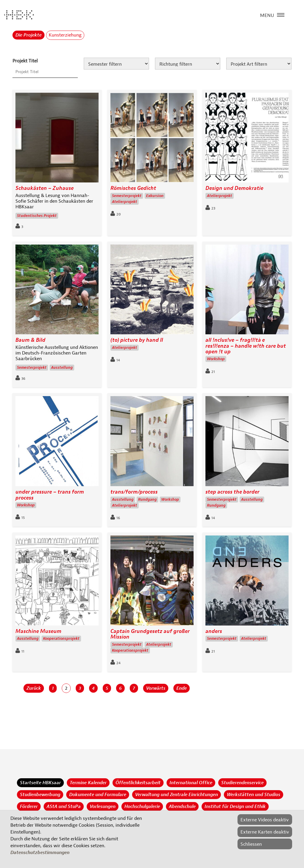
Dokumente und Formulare (98, 795)
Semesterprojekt (127, 196)
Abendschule (182, 806)
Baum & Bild (30, 340)
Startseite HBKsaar (40, 783)
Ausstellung (62, 368)
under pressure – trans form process (50, 495)
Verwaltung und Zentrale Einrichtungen (176, 795)
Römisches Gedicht (133, 188)
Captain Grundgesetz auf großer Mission (150, 634)
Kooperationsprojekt (61, 639)
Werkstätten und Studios (254, 795)
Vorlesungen (103, 806)
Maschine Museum (38, 631)
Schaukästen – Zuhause (45, 188)
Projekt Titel (25, 61)
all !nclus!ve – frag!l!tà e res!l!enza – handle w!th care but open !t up (246, 346)
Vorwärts (156, 688)
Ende (182, 688)
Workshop (216, 359)
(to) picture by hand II (137, 340)
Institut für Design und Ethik (235, 806)
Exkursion (155, 196)
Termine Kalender (88, 783)
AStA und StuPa (64, 806)
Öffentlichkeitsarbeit (138, 783)
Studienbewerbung (40, 795)
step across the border (232, 492)
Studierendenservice (242, 783)
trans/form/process (134, 492)
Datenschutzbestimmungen (40, 853)
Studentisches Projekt (37, 216)
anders (214, 631)
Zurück (34, 688)
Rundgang (147, 500)
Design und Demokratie (234, 188)
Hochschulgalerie (142, 806)
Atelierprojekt (125, 202)
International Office (191, 783)
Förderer (29, 806)
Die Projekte (28, 35)
